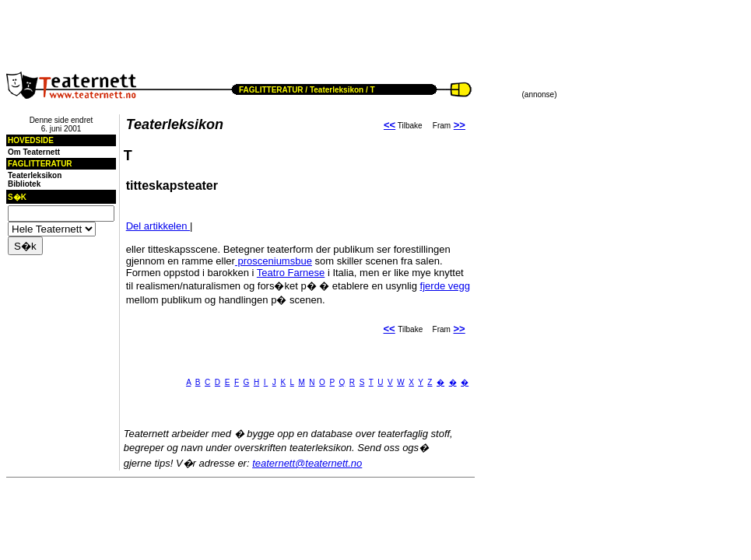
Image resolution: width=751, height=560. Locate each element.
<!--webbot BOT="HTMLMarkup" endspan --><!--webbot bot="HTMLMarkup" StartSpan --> (191, 30)
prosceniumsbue (274, 261)
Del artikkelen (158, 226)
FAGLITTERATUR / (273, 90)
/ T (369, 90)
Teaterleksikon (337, 90)
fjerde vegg (445, 286)
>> (460, 125)
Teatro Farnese (291, 273)
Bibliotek (24, 184)
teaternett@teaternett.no (307, 463)
